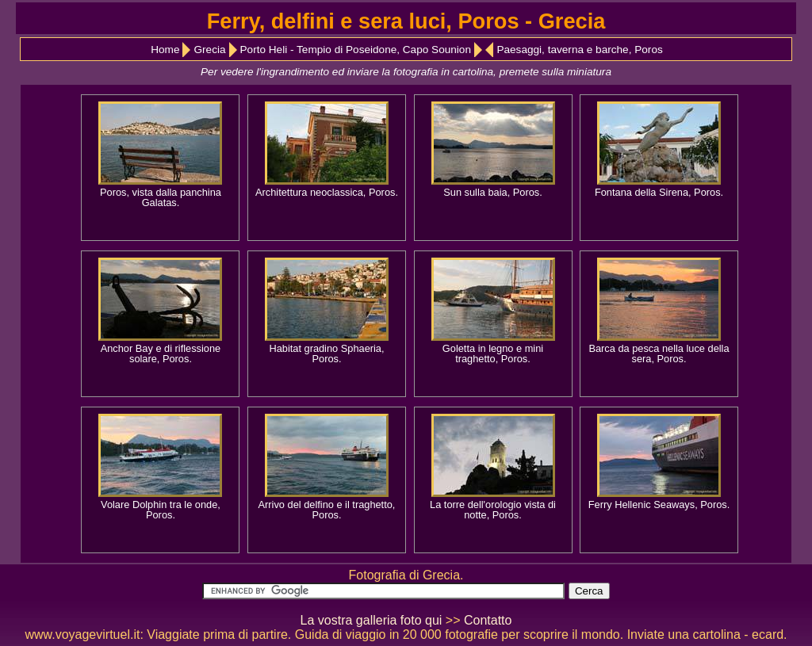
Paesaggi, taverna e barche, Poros (579, 50)
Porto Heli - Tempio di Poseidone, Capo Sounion (356, 50)
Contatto (488, 620)
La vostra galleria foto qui (372, 620)
